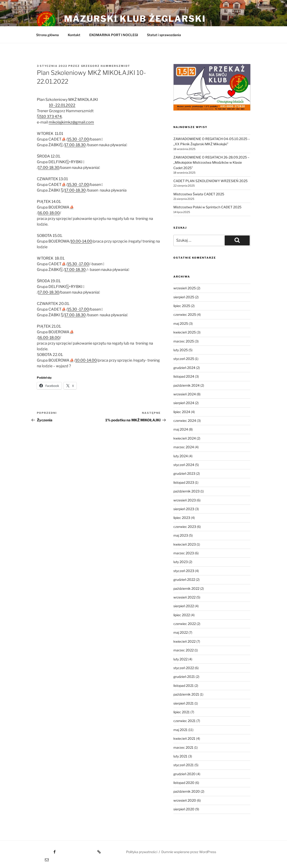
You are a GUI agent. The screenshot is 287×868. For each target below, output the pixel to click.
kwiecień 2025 (185, 332)
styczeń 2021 (184, 765)
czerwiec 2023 (185, 527)
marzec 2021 (183, 747)
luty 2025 (181, 350)
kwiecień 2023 (185, 544)
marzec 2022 (184, 650)
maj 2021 (180, 730)
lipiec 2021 (182, 712)
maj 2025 (181, 323)
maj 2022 (181, 632)
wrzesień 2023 (185, 500)
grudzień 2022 (184, 579)
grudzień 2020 (184, 774)
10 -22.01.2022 (62, 105)
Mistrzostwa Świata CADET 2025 (199, 194)
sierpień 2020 (184, 809)
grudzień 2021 (184, 677)
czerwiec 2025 (185, 314)
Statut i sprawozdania (164, 35)
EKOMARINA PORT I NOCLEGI (114, 35)
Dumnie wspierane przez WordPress (189, 852)
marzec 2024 (184, 447)
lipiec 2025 (182, 306)
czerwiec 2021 (184, 721)
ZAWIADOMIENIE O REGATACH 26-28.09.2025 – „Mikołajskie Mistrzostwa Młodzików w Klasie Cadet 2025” (211, 162)
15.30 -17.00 (78, 139)
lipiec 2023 (182, 518)
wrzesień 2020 (185, 800)
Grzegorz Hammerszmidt (106, 66)
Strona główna (47, 35)
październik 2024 (186, 385)
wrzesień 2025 (185, 288)
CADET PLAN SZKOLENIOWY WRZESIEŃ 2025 (210, 181)
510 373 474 (51, 117)
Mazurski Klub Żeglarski (135, 19)
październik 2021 (186, 694)
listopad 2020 (184, 783)
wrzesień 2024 (185, 394)
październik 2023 (186, 491)
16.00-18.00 (49, 213)
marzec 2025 (184, 341)
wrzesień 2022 (184, 597)
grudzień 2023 (184, 473)
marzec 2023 (184, 553)
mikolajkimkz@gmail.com (71, 122)
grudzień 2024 (184, 368)
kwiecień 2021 (184, 738)
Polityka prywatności (142, 852)
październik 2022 (186, 588)
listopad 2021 (184, 686)
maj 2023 (181, 535)
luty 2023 (181, 562)
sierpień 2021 (184, 703)
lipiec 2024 (182, 412)
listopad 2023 (184, 482)
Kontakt (74, 35)
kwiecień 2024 (185, 438)
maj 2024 (181, 429)
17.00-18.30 (75, 145)
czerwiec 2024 (185, 421)
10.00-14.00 (81, 241)
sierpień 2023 (184, 509)
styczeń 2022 (184, 668)
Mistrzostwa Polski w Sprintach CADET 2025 (207, 207)
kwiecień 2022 (184, 641)
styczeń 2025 (184, 359)
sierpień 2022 (184, 606)
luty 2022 (180, 659)
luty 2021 (180, 756)
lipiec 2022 (182, 615)
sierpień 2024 (184, 403)
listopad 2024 (184, 376)
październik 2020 (187, 791)
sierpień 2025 (184, 297)
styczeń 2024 (184, 465)
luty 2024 (181, 456)
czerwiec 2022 (185, 624)
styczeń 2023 (184, 571)
